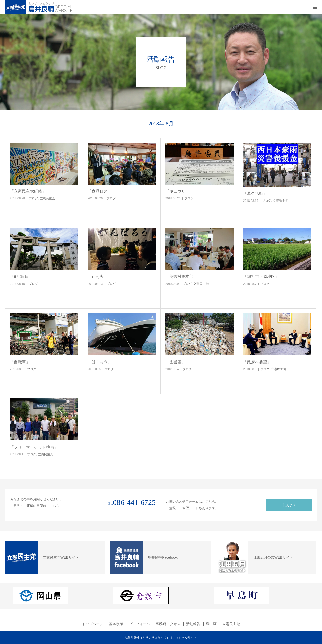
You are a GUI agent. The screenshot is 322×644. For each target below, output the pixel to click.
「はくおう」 (100, 362)
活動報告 (193, 624)
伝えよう (289, 505)
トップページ (93, 624)
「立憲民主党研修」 (28, 191)
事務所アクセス (168, 624)
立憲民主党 (47, 198)
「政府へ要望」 (257, 362)
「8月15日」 (21, 277)
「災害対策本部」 (181, 277)
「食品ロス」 (100, 191)
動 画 (211, 624)
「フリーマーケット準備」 (34, 447)
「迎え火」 (98, 277)
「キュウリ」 (177, 191)
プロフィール (139, 624)
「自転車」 (20, 362)
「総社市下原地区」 (261, 277)
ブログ (33, 198)
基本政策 (116, 624)
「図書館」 (175, 362)
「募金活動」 (255, 194)
